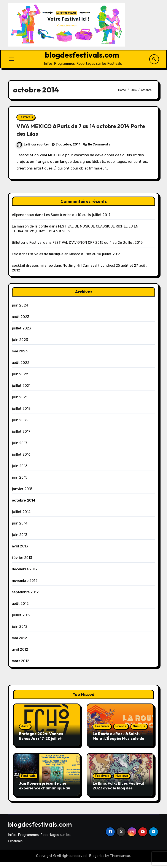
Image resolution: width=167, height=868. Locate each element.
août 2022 (21, 369)
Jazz (25, 732)
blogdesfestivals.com (82, 56)
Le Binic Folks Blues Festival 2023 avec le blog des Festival (118, 794)
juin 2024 (20, 311)
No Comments (101, 148)
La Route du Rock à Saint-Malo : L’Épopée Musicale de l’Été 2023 (118, 744)
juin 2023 (20, 346)
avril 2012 (20, 655)
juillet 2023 (21, 334)
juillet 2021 (21, 391)
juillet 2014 (21, 518)
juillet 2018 (21, 414)
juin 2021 (20, 403)
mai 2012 (19, 644)
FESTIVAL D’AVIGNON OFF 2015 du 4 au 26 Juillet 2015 (98, 248)
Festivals (28, 121)
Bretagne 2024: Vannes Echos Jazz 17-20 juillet (41, 742)
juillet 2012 (21, 621)
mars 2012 (21, 667)
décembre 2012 (25, 575)
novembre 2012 (25, 586)
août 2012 (20, 609)
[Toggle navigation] (11, 60)
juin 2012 (20, 632)
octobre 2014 (24, 506)
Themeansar (120, 861)
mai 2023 (20, 357)
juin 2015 (20, 483)
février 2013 (22, 564)
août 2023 (21, 323)
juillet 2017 (21, 437)
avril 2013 (20, 552)
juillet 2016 (21, 460)
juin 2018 (20, 426)
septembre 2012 (25, 598)
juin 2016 (20, 472)
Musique (139, 732)
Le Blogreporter (35, 148)
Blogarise (97, 861)
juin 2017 (20, 449)
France (121, 732)
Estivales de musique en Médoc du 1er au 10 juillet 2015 (74, 260)
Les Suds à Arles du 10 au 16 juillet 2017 (77, 221)
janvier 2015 (22, 495)
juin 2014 (20, 529)
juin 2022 (20, 380)
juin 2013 (20, 541)
